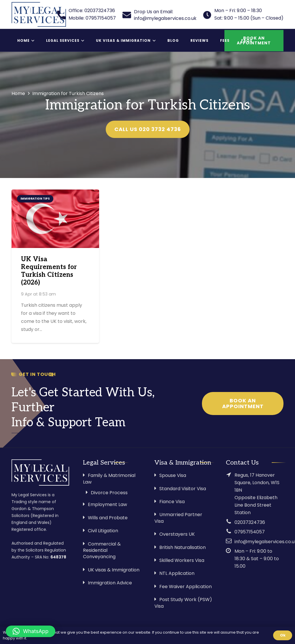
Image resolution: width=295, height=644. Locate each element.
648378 (58, 557)
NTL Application (177, 573)
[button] (31, 631)
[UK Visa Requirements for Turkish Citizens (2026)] (55, 219)
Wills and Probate (108, 518)
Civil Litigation (103, 531)
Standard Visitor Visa (183, 489)
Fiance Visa (172, 502)
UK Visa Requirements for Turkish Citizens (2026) (49, 271)
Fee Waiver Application (186, 587)
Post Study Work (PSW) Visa (183, 603)
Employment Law (107, 504)
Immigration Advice (110, 583)
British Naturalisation (183, 547)
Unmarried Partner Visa (178, 518)
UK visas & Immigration (114, 570)
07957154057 (250, 532)
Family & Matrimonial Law (109, 479)
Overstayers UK (177, 534)
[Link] (39, 14)
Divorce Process (109, 493)
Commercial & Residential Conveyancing (102, 550)
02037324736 (250, 522)
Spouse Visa (173, 475)
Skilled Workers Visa (182, 560)
